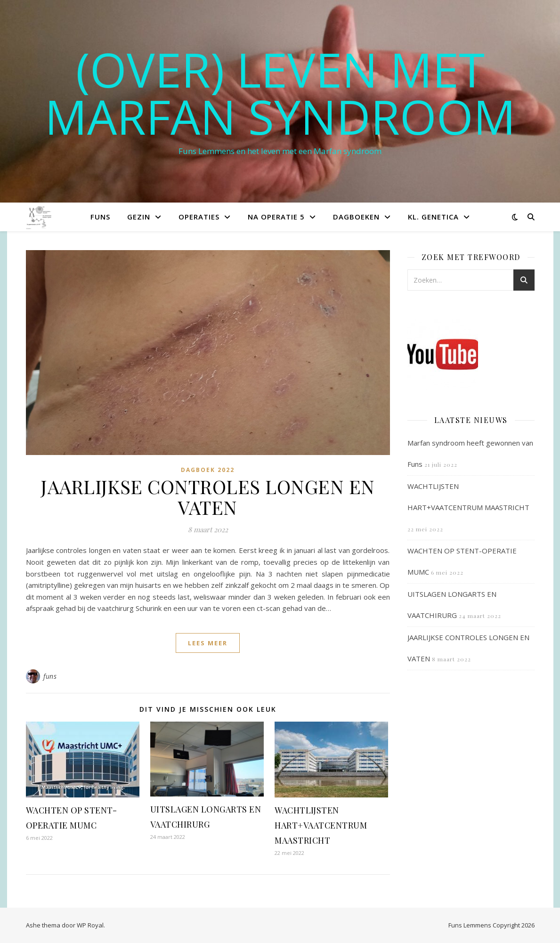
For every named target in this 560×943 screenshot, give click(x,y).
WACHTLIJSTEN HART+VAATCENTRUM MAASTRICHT (321, 825)
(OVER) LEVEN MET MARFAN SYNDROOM (280, 93)
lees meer (208, 643)
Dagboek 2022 (208, 470)
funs (50, 676)
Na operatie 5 (276, 217)
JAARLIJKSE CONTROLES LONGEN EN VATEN (208, 497)
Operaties (199, 217)
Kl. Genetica (433, 217)
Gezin (139, 217)
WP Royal (90, 925)
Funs (100, 217)
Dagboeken (356, 217)
